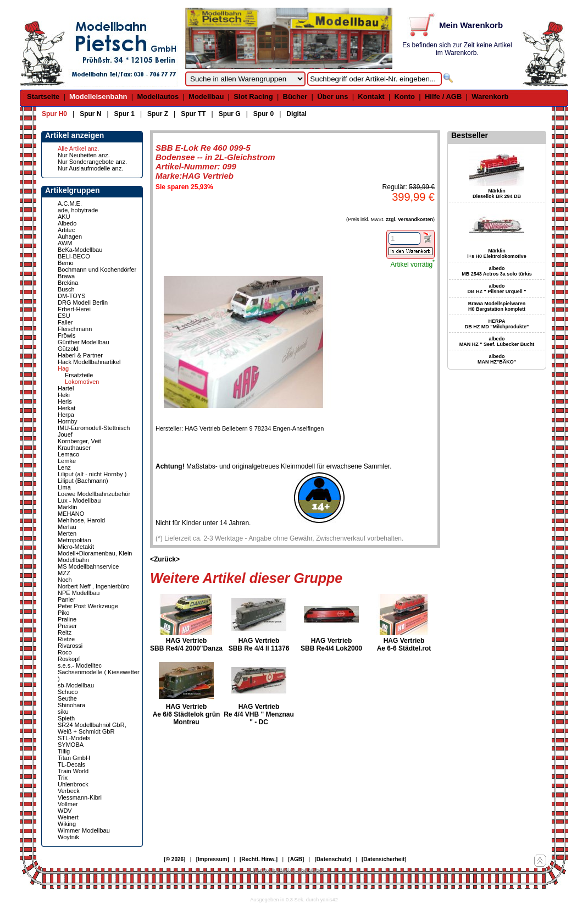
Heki (64, 395)
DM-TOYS (72, 296)
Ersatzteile (79, 375)
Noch (65, 580)
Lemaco (68, 454)
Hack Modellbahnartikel (89, 362)
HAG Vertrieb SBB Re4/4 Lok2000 (331, 645)
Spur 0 (264, 114)
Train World (73, 771)
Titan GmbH (74, 758)
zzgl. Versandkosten (409, 219)
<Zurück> (165, 559)
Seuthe (67, 698)
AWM (65, 243)
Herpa (66, 415)
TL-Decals (71, 764)
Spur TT (193, 114)
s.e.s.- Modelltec (80, 665)
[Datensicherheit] (384, 859)
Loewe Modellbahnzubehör (94, 494)
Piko (63, 613)
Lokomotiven (82, 382)
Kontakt (371, 97)
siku (63, 712)
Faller (65, 322)
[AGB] (296, 859)
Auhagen (70, 236)
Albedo (67, 223)
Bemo (66, 263)
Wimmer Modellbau (84, 830)
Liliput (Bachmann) (83, 481)
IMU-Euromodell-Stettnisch (94, 428)
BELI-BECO (74, 256)
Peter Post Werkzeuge (88, 606)
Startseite (43, 97)
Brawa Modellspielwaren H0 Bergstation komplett (497, 306)
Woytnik (68, 837)
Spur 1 (124, 114)
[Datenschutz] (333, 859)
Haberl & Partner (80, 355)
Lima (64, 487)
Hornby (67, 421)
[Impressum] (213, 859)
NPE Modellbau (79, 593)
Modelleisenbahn (98, 97)
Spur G (230, 114)
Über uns (332, 97)
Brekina (68, 283)
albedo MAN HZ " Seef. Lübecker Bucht (497, 342)
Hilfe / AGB (443, 97)
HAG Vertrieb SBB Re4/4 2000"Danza (186, 645)
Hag (63, 368)
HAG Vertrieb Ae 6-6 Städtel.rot (404, 645)
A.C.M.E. (70, 203)
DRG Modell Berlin (83, 302)
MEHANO (71, 514)
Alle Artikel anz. (78, 148)
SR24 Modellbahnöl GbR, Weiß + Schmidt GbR (92, 728)
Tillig (64, 751)
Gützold (68, 349)
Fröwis (66, 335)
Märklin (67, 507)
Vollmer (68, 804)
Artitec (66, 230)
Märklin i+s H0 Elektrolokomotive (497, 254)
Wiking (67, 824)
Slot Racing (253, 97)
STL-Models (74, 738)
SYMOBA (71, 745)
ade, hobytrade (78, 210)
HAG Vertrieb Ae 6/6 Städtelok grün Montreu (187, 714)
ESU (64, 316)
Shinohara (71, 705)
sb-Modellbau (76, 685)
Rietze (66, 639)
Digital (296, 114)
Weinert (68, 817)
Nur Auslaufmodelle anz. (90, 168)
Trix (63, 778)
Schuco (68, 692)
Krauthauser (74, 448)
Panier (66, 599)
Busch (66, 289)
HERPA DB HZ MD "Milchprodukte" (497, 324)
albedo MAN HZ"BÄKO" (497, 359)
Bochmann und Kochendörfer (97, 269)
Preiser (67, 626)
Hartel (66, 388)
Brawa (66, 276)
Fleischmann (75, 329)
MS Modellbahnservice (88, 566)
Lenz (64, 467)
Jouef (65, 434)
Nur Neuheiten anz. (84, 155)
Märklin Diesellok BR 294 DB (497, 194)
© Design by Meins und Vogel (285, 871)
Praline (67, 619)
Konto (405, 97)
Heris (65, 401)
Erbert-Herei (74, 309)
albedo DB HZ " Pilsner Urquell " (497, 289)
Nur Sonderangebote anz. (92, 162)
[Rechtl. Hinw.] (259, 859)
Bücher (295, 97)
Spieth (66, 718)
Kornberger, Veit (79, 441)
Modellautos (158, 97)
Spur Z (158, 114)
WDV (65, 811)
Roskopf (69, 659)
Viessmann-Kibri (80, 797)
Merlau (67, 527)
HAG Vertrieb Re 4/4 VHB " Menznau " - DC (259, 714)
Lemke (67, 461)
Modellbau (206, 97)
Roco (65, 652)
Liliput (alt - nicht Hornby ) (92, 474)
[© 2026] (174, 859)
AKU (64, 217)
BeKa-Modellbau (80, 250)
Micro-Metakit (76, 547)
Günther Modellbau (84, 342)
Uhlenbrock (73, 784)
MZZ (64, 573)
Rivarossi (70, 646)
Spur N (90, 114)
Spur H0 (54, 114)
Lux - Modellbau (79, 500)
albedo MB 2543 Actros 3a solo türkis (497, 271)
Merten (67, 533)
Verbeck (69, 791)
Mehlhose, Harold (81, 520)
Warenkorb (490, 97)
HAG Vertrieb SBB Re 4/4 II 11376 (259, 645)
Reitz (65, 632)
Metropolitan (74, 540)
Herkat (66, 408)
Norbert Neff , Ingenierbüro (94, 586)
